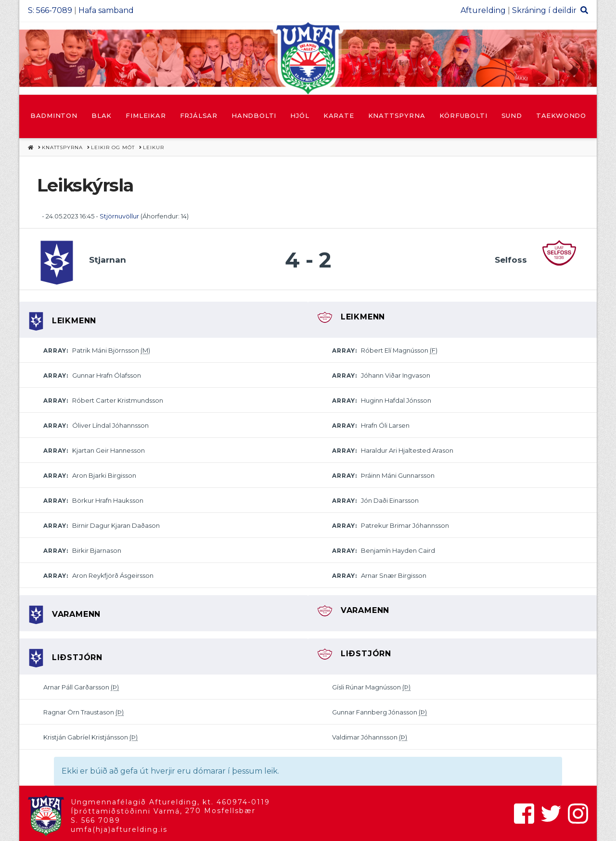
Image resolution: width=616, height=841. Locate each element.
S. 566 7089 (96, 820)
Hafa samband (106, 10)
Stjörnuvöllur (119, 216)
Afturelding (483, 10)
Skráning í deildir (544, 10)
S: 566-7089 (50, 10)
